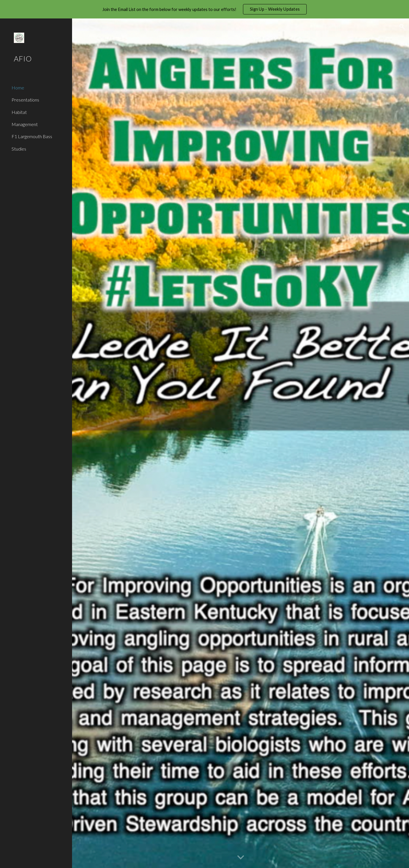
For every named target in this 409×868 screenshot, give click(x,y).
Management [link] (25, 124)
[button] (402, 27)
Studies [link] (19, 149)
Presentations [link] (25, 100)
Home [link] (18, 88)
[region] (204, 9)
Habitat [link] (19, 112)
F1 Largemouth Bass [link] (32, 136)
